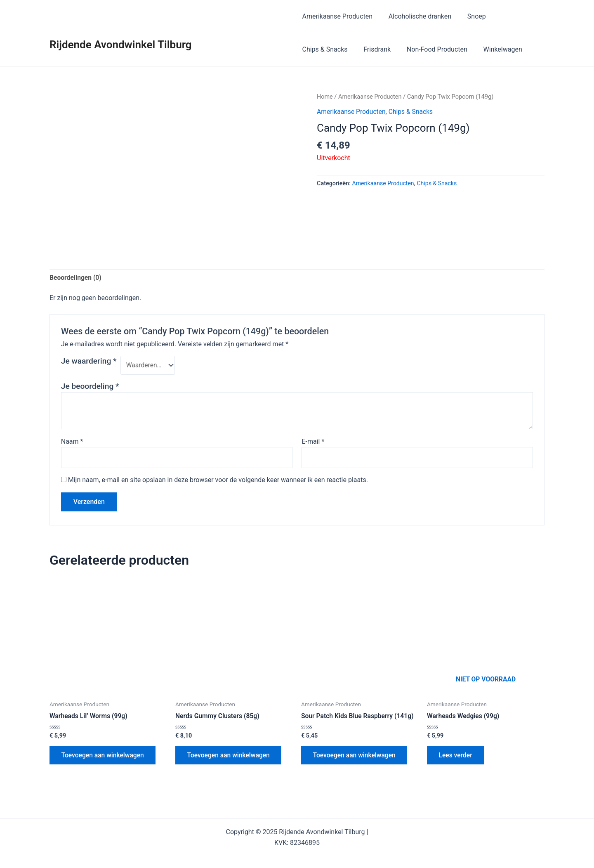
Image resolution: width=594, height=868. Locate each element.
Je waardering (89, 361)
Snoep (471, 16)
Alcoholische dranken (417, 16)
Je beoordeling (90, 387)
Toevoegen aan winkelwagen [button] (104, 757)
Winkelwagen (495, 49)
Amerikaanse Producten (338, 16)
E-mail (313, 442)
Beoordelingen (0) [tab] (76, 278)
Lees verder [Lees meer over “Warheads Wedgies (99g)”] (456, 757)
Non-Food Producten (432, 49)
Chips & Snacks (325, 49)
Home (325, 97)
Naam (72, 442)
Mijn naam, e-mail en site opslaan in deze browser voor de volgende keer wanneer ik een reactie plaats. (218, 481)
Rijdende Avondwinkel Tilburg (121, 45)
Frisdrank (375, 49)
